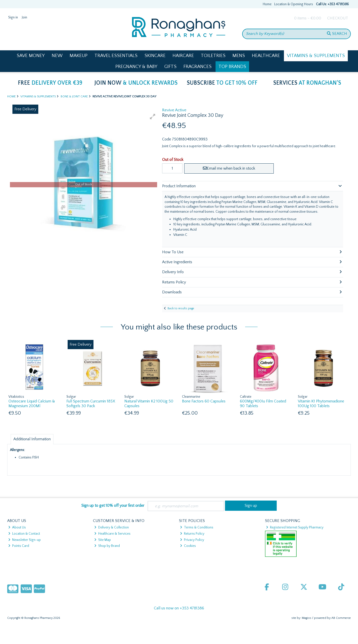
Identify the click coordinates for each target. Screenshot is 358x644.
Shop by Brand (107, 546)
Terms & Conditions (197, 527)
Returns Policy (192, 534)
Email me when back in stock (229, 168)
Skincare (155, 56)
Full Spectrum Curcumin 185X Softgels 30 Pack (91, 404)
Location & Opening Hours (294, 4)
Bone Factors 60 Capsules (204, 401)
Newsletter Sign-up (24, 540)
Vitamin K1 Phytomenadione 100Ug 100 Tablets (321, 404)
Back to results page (181, 308)
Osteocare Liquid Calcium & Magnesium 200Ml (32, 404)
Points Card (19, 546)
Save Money (31, 56)
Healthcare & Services (112, 534)
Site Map (103, 540)
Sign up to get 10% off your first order (113, 506)
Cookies (188, 546)
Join (24, 17)
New (57, 56)
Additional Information (32, 439)
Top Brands (232, 67)
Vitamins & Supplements (316, 56)
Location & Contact (24, 534)
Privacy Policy (192, 540)
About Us (17, 527)
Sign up (251, 506)
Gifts (170, 67)
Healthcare (266, 56)
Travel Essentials (116, 56)
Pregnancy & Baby (136, 67)
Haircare (183, 56)
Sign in (13, 17)
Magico (307, 618)
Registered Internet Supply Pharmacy (295, 527)
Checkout (338, 18)
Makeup (79, 56)
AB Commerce (341, 618)
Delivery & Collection (112, 527)
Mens (239, 56)
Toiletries (213, 56)
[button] (153, 117)
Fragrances (198, 67)
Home (267, 4)
